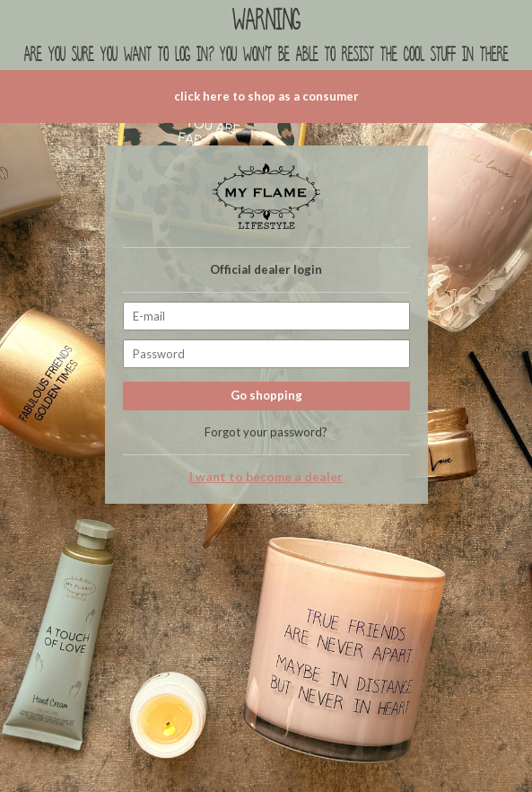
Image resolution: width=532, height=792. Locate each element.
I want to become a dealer (266, 477)
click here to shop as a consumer (266, 96)
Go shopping (266, 395)
